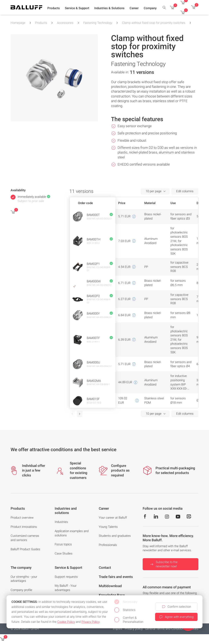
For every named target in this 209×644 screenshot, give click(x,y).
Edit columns (185, 191)
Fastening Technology (98, 23)
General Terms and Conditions (165, 629)
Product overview (22, 518)
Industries (61, 522)
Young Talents (108, 527)
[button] (54, 8)
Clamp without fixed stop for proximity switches (154, 23)
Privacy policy (134, 629)
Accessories (65, 23)
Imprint (118, 629)
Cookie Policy (66, 622)
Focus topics (63, 544)
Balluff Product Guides (25, 549)
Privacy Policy (90, 622)
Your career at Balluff (113, 518)
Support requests (66, 577)
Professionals (108, 545)
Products (41, 23)
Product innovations (24, 527)
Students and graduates (115, 536)
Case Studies (64, 553)
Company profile (21, 590)
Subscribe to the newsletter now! (163, 564)
